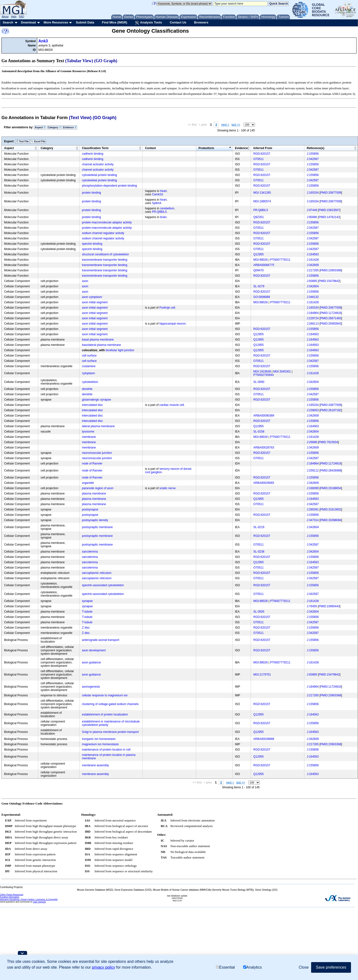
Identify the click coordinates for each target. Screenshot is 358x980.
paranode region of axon (98, 488)
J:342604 (313, 286)
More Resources (56, 22)
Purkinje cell (167, 308)
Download (28, 22)
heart (163, 191)
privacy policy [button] (103, 967)
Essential (225, 967)
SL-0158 (259, 432)
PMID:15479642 (329, 281)
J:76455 (312, 606)
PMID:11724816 (331, 313)
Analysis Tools (148, 23)
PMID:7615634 (328, 442)
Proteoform (206, 148)
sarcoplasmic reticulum (97, 573)
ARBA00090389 (264, 416)
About (5, 16)
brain (163, 217)
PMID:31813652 (331, 509)
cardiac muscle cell (172, 405)
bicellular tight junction (120, 350)
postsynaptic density (95, 520)
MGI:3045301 (282, 372)
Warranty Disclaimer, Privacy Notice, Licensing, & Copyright (29, 899)
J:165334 (313, 193)
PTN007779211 (280, 260)
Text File (22, 141)
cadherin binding (93, 154)
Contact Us (178, 22)
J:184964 (313, 313)
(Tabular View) (79, 61)
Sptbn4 (157, 203)
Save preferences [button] (331, 967)
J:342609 (313, 265)
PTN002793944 (263, 375)
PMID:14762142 (329, 217)
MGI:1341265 (262, 193)
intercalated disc (92, 405)
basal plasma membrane (98, 340)
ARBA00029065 (264, 483)
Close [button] (304, 967)
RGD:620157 (262, 154)
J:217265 (313, 270)
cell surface (89, 356)
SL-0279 (259, 286)
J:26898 (312, 442)
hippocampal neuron (172, 324)
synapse (87, 601)
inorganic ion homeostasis (99, 739)
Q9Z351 (259, 217)
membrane (89, 437)
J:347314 (313, 520)
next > (225, 125)
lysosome (88, 432)
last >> (236, 125)
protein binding (91, 193)
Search (8, 22)
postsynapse (90, 509)
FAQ (22, 16)
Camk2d (157, 194)
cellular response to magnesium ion (105, 695)
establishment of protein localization (105, 714)
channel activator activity (98, 164)
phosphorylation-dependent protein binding (110, 186)
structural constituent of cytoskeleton (105, 254)
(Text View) (80, 118)
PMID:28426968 (331, 471)
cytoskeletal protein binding (99, 175)
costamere (89, 366)
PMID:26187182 (331, 410)
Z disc (86, 628)
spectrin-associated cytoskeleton (103, 585)
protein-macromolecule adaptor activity (107, 222)
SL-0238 (259, 552)
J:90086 (312, 217)
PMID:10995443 (329, 606)
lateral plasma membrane (98, 426)
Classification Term (95, 148)
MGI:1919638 (262, 372)
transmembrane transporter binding (105, 260)
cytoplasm (88, 373)
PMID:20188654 (331, 488)
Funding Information (10, 897)
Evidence (70, 127)
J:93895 (312, 281)
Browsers (201, 22)
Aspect (40, 127)
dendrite (87, 389)
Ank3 (43, 41)
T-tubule (87, 612)
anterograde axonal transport (101, 640)
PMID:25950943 (331, 324)
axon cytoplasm (92, 297)
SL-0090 (259, 382)
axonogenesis (91, 687)
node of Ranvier (92, 463)
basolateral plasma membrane (101, 345)
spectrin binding (92, 244)
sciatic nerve (167, 488)
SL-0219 (259, 527)
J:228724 (313, 318)
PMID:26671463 (331, 318)
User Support (39, 902)
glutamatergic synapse (96, 400)
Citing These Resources (12, 895)
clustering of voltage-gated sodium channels (110, 704)
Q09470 (259, 270)
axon (85, 281)
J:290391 (313, 509)
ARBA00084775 (264, 265)
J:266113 (313, 324)
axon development (94, 650)
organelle (88, 483)
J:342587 (313, 159)
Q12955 (259, 254)
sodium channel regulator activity (103, 233)
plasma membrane (94, 494)
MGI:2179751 (262, 675)
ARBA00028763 (264, 448)
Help (14, 16)
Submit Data (85, 22)
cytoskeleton (90, 382)
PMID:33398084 (331, 520)
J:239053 (313, 410)
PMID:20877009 (331, 193)
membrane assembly (95, 765)
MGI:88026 (260, 260)
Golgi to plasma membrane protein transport (110, 732)
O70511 (259, 159)
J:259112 (313, 471)
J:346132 (313, 297)
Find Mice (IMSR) (114, 22)
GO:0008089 (262, 297)
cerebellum (167, 208)
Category (54, 127)
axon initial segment (95, 302)
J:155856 (313, 154)
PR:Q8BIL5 (159, 212)
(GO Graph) (106, 61)
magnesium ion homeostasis (100, 744)
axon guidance (91, 662)
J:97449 (312, 210)
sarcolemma (90, 552)
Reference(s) (316, 148)
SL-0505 (259, 612)
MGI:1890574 (262, 201)
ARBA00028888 (264, 739)
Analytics (252, 967)
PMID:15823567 (329, 210)
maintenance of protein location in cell (106, 750)
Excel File (38, 141)
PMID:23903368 (331, 270)
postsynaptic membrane (97, 527)
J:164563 (313, 254)
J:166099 (313, 488)
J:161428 (313, 260)
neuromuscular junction (97, 453)
